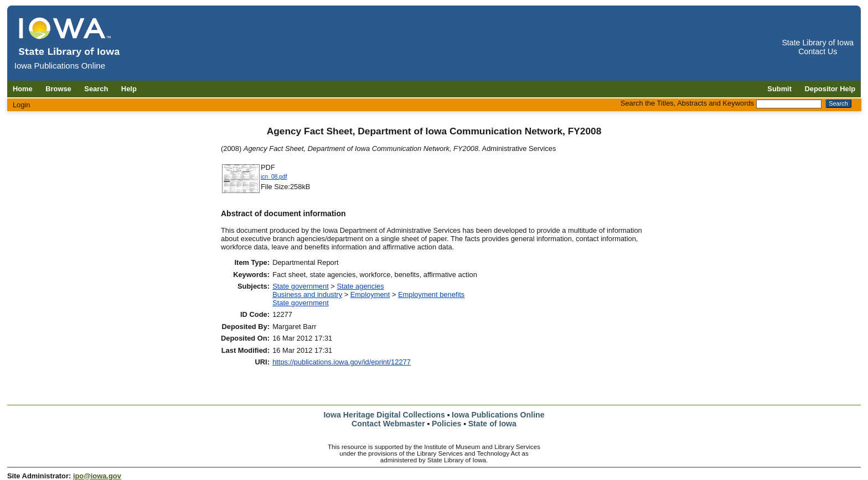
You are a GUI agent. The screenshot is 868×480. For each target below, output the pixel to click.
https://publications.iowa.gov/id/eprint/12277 (342, 362)
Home (23, 89)
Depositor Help (830, 89)
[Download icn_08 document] (241, 192)
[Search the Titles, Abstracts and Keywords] (789, 104)
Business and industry (307, 294)
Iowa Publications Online (498, 415)
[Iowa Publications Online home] (70, 37)
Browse (58, 89)
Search (96, 89)
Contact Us (818, 51)
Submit (779, 89)
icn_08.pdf (274, 177)
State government (301, 286)
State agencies (360, 286)
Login (22, 105)
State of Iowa (492, 424)
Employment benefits (431, 294)
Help (129, 89)
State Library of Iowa (818, 43)
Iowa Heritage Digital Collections (384, 415)
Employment (370, 294)
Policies (447, 424)
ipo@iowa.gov (97, 476)
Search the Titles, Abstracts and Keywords (687, 103)
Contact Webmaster (388, 424)
